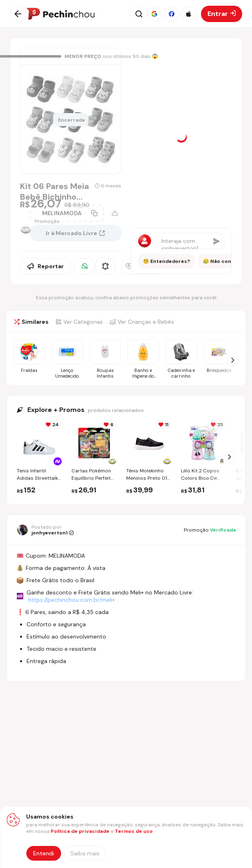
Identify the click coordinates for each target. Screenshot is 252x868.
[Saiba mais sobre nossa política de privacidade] (85, 853)
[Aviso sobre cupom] (115, 213)
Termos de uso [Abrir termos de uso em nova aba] (134, 831)
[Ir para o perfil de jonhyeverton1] (45, 530)
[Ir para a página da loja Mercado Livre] (22, 230)
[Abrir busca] (139, 14)
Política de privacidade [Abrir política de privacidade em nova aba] (80, 831)
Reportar (45, 266)
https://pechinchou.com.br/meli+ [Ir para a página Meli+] (72, 600)
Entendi (43, 853)
